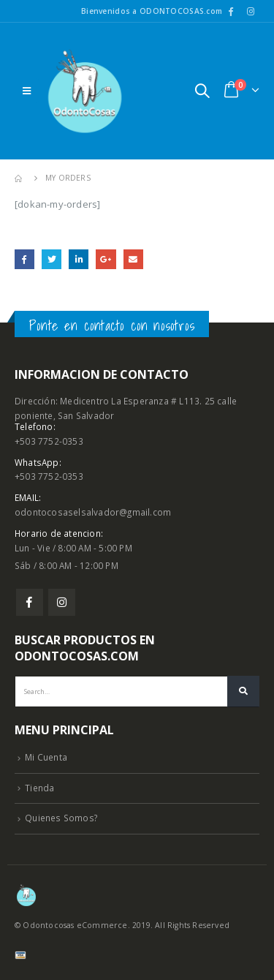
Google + (106, 259)
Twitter (52, 259)
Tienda (39, 788)
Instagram (62, 602)
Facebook (24, 259)
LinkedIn (79, 259)
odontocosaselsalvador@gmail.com (93, 512)
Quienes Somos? (61, 818)
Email (133, 259)
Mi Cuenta (46, 757)
